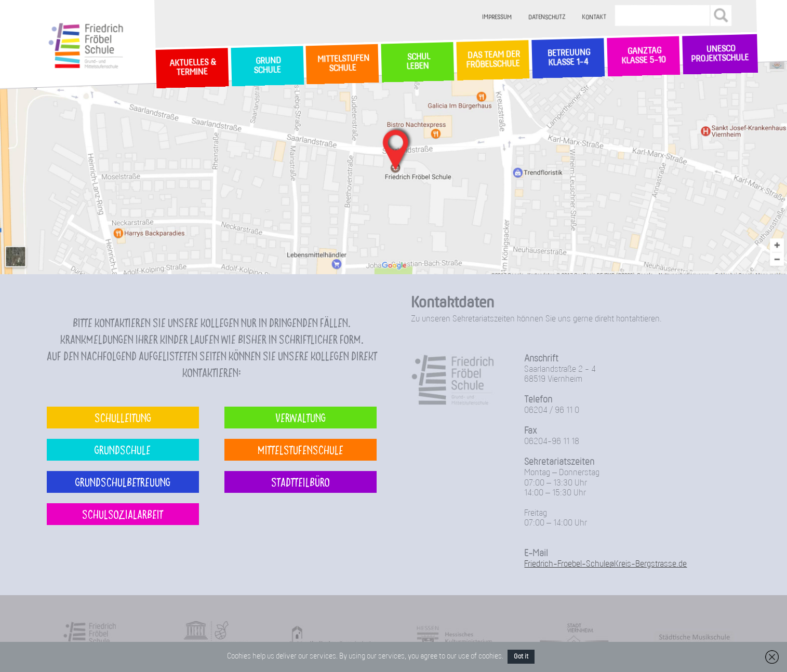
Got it (521, 657)
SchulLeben (418, 62)
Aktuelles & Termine (192, 68)
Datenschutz (547, 17)
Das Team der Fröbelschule (493, 60)
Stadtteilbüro (301, 482)
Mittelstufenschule (301, 449)
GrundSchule (267, 66)
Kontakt (594, 17)
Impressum (497, 17)
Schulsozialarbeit (123, 514)
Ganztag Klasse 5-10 (643, 56)
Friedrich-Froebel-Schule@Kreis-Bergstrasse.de (605, 564)
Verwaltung (301, 417)
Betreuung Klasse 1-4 (568, 58)
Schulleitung (123, 417)
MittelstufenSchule (342, 64)
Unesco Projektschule (720, 54)
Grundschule (123, 449)
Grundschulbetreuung (123, 482)
